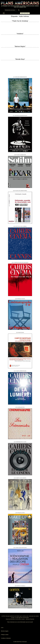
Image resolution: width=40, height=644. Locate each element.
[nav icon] (4, 13)
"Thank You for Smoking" (20, 21)
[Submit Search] (19, 10)
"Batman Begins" (20, 46)
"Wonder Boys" (20, 59)
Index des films (25, 13)
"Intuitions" (20, 34)
